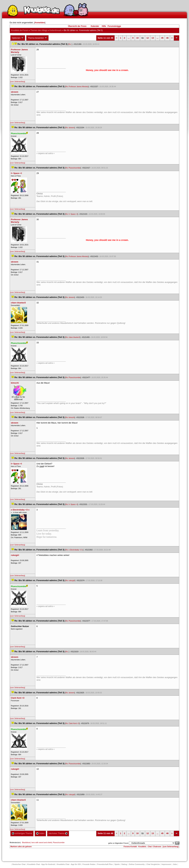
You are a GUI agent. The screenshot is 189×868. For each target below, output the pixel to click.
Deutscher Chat (19, 864)
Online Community (137, 864)
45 (162, 38)
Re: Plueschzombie (73, 168)
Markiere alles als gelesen (21, 847)
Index (40, 833)
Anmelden (40, 23)
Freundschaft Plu (105, 864)
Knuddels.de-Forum (20, 30)
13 (153, 38)
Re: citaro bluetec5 (73, 337)
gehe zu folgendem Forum (118, 843)
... (129, 38)
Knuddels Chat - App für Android (41, 864)
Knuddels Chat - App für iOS (69, 864)
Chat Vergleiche (153, 864)
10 (137, 38)
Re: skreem (70, 128)
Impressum (166, 864)
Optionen (18, 38)
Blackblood (26, 842)
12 (148, 38)
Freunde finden (89, 864)
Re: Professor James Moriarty (77, 86)
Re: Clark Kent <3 (72, 723)
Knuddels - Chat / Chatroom (150, 847)
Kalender (95, 26)
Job (175, 864)
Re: (70, 44)
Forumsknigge (114, 26)
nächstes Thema (58, 833)
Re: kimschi (70, 417)
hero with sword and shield (42, 842)
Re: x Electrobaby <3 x (74, 550)
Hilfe (104, 26)
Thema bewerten (37, 38)
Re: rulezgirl (70, 580)
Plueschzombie (59, 842)
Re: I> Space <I (72, 214)
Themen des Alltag (39, 30)
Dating (124, 864)
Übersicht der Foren (77, 26)
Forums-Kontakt (130, 847)
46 (167, 38)
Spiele (117, 864)
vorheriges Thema (22, 833)
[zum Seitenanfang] (18, 81)
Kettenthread (56, 30)
